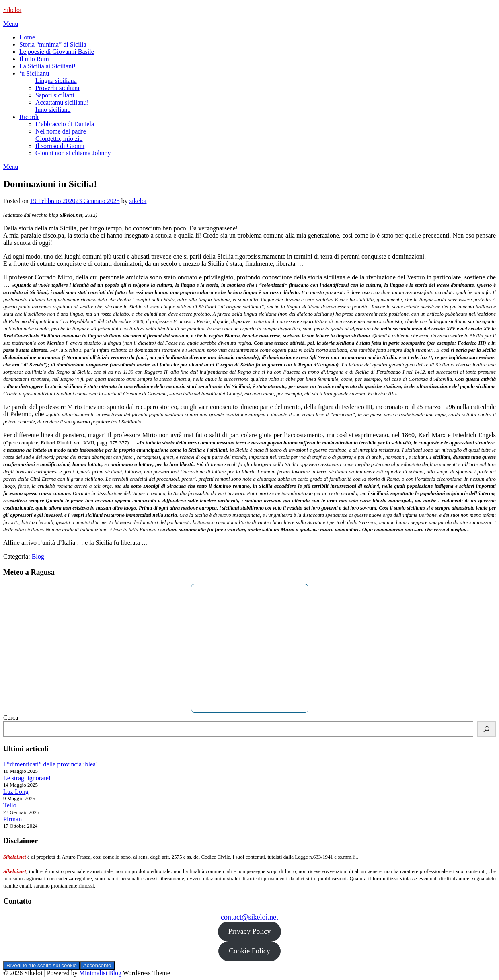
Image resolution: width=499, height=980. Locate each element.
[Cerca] (487, 729)
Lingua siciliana (56, 81)
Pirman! (14, 819)
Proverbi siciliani (57, 88)
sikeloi (138, 201)
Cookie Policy (249, 951)
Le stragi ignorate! (27, 778)
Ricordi (29, 117)
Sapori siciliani (55, 95)
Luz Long (16, 792)
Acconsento (97, 965)
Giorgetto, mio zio (59, 139)
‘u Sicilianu (34, 73)
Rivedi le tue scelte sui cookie (42, 965)
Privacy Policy (250, 931)
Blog (38, 556)
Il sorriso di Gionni (60, 146)
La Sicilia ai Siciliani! (47, 66)
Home (27, 37)
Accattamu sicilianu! (62, 102)
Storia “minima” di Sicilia (53, 44)
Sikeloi (12, 10)
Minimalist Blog (100, 973)
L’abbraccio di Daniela (65, 124)
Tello (10, 805)
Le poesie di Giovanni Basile (57, 52)
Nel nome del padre (61, 131)
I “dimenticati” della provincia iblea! (50, 764)
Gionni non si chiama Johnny (73, 153)
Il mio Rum (34, 59)
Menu (11, 24)
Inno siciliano (53, 110)
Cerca (11, 718)
